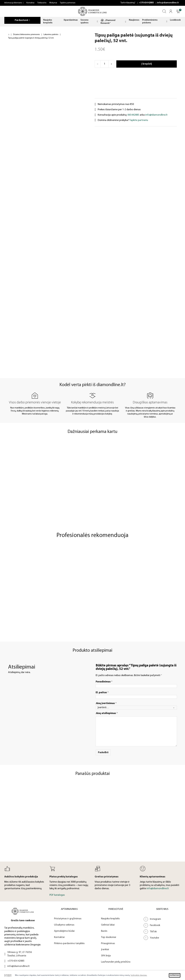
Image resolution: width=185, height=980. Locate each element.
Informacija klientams (13, 3)
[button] (178, 11)
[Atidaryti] (178, 11)
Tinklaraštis (42, 3)
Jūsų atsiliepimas (107, 713)
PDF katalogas (57, 895)
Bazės (104, 931)
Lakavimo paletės (51, 35)
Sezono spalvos (84, 21)
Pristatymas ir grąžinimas (68, 919)
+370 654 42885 (146, 3)
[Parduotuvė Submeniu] (29, 20)
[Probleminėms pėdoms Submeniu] (167, 21)
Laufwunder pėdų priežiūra (116, 962)
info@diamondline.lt (168, 3)
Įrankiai (105, 950)
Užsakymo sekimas (64, 925)
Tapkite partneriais (68, 3)
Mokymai (53, 3)
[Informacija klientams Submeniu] (23, 3)
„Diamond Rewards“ (108, 22)
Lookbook (175, 20)
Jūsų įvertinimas (106, 703)
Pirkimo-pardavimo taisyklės (69, 943)
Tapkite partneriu (139, 120)
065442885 (133, 115)
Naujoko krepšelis (48, 21)
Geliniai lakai (108, 925)
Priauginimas (108, 943)
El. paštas (102, 693)
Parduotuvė (21, 20)
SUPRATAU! (175, 975)
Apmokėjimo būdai (64, 931)
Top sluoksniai (109, 937)
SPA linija (106, 956)
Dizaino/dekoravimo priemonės (27, 35)
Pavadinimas (104, 682)
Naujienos (134, 20)
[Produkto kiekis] (105, 64)
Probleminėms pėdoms (150, 21)
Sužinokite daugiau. (139, 975)
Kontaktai (30, 3)
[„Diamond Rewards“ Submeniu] (126, 22)
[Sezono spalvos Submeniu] (97, 21)
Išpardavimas (71, 20)
